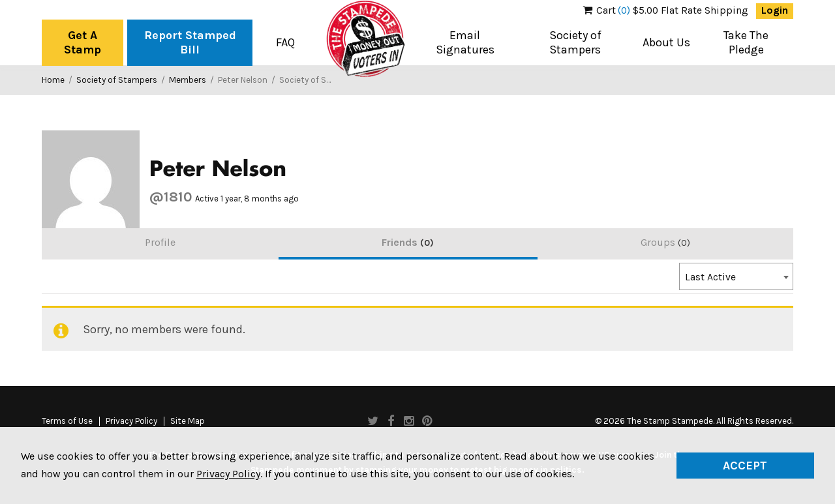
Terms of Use (67, 421)
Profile (160, 242)
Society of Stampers (575, 42)
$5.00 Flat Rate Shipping (666, 10)
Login (775, 10)
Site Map (188, 421)
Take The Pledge (746, 42)
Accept (745, 466)
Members (188, 80)
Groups (665, 242)
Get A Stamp (83, 42)
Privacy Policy (131, 421)
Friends (408, 242)
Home (53, 80)
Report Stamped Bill (190, 42)
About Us (666, 42)
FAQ (285, 42)
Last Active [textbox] (710, 277)
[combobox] (736, 276)
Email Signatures (465, 42)
